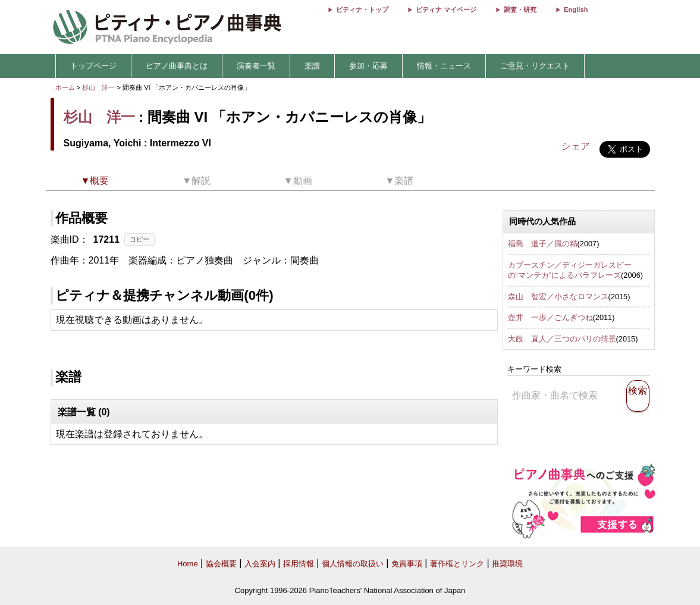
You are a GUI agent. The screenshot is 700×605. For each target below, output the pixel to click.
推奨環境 (507, 564)
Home (188, 564)
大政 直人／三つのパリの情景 (562, 339)
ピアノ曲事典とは (177, 66)
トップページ (93, 66)
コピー (139, 239)
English (576, 10)
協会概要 (221, 564)
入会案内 (260, 564)
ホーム (65, 87)
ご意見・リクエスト (535, 66)
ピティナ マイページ (446, 10)
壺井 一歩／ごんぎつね (550, 317)
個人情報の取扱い (353, 564)
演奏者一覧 (256, 66)
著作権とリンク (457, 564)
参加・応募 (368, 66)
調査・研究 (520, 10)
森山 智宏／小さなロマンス (558, 297)
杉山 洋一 (98, 87)
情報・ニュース (444, 66)
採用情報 (299, 564)
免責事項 (407, 564)
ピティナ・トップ (362, 10)
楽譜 (312, 66)
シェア (576, 146)
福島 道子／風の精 (543, 244)
